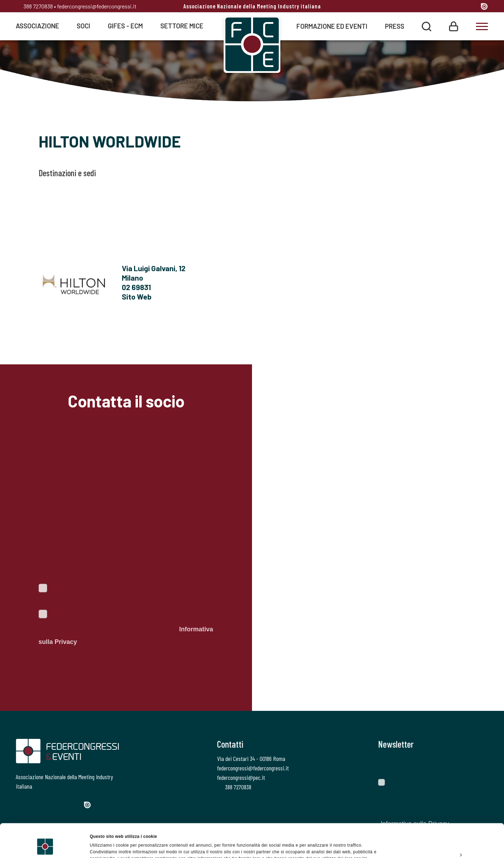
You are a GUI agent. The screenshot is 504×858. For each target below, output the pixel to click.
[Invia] (478, 764)
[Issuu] (484, 6)
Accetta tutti (445, 810)
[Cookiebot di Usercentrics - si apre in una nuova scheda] (45, 845)
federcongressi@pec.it (241, 777)
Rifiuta (445, 842)
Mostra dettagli (105, 845)
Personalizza (446, 826)
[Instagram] (446, 7)
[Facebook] (421, 7)
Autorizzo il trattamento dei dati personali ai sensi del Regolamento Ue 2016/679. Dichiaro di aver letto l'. (126, 629)
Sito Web (137, 296)
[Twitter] (433, 7)
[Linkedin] (459, 7)
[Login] (454, 26)
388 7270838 (34, 6)
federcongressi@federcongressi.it (97, 6)
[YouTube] (472, 7)
